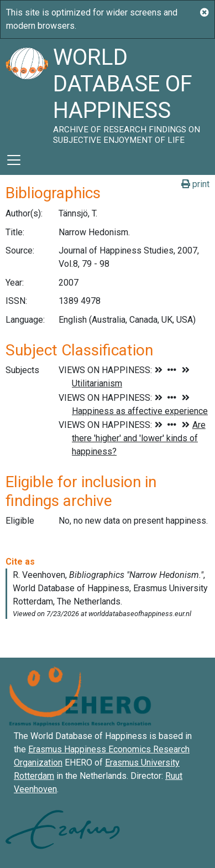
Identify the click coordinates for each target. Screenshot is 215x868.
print (195, 184)
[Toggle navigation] (14, 160)
